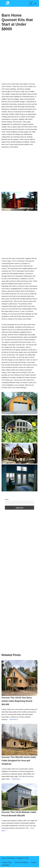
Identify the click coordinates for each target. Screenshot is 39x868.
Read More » (14, 719)
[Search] (36, 3)
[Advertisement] (19, 62)
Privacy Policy (7, 862)
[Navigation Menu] (31, 3)
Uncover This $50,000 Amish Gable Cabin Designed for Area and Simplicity (19, 761)
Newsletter (6, 865)
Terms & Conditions (21, 862)
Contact (34, 862)
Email (7, 499)
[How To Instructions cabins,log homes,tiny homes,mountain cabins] (8, 3)
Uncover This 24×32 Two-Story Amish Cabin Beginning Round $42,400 (17, 701)
